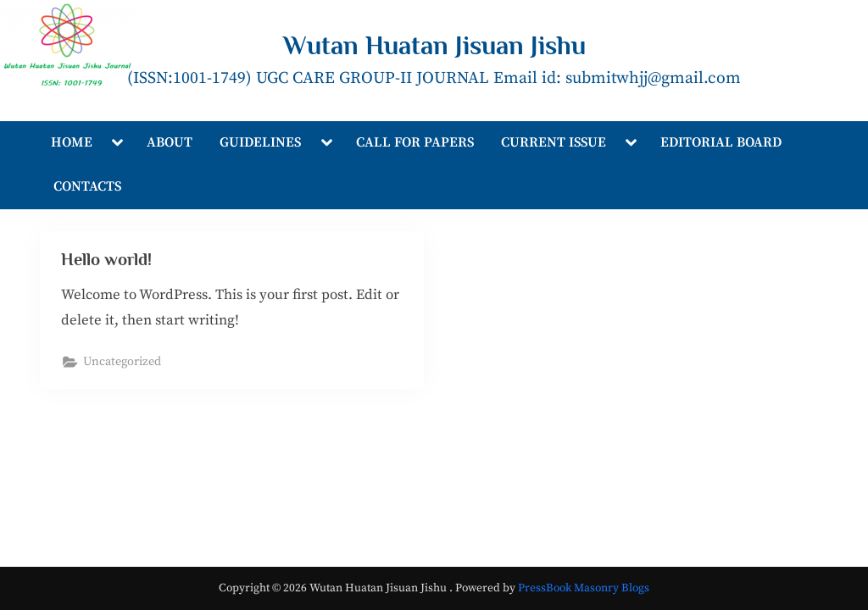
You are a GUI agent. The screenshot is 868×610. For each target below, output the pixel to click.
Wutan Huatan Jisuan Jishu (434, 45)
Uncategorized (123, 363)
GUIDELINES (260, 142)
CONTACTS (87, 186)
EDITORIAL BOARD (721, 142)
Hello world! (108, 259)
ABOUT (170, 142)
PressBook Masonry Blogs (584, 588)
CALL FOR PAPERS (415, 142)
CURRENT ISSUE (554, 142)
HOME (72, 142)
